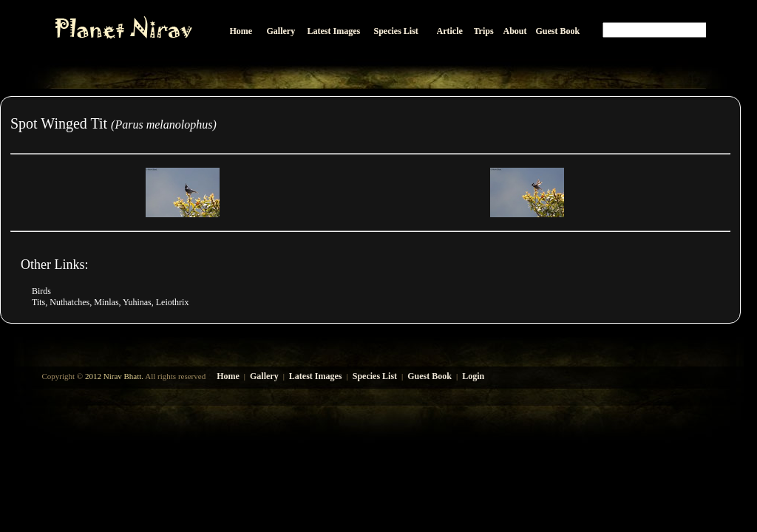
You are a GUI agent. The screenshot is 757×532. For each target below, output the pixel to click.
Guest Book (430, 376)
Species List (375, 376)
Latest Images (316, 376)
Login (473, 376)
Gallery (264, 376)
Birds (41, 291)
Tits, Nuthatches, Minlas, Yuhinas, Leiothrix (110, 302)
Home (228, 376)
